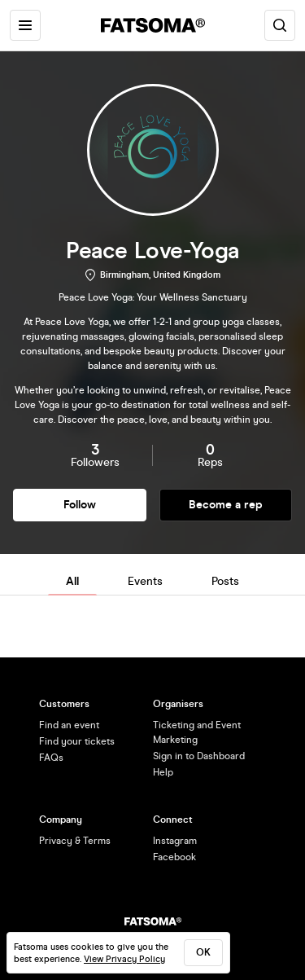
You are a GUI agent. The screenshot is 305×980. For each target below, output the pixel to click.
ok (203, 952)
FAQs (51, 758)
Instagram (175, 841)
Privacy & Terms (75, 841)
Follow (80, 505)
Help (163, 772)
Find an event (69, 725)
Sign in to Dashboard (199, 756)
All (72, 581)
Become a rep (226, 505)
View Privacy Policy (124, 959)
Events (145, 581)
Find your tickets (77, 741)
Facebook (174, 857)
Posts (225, 581)
